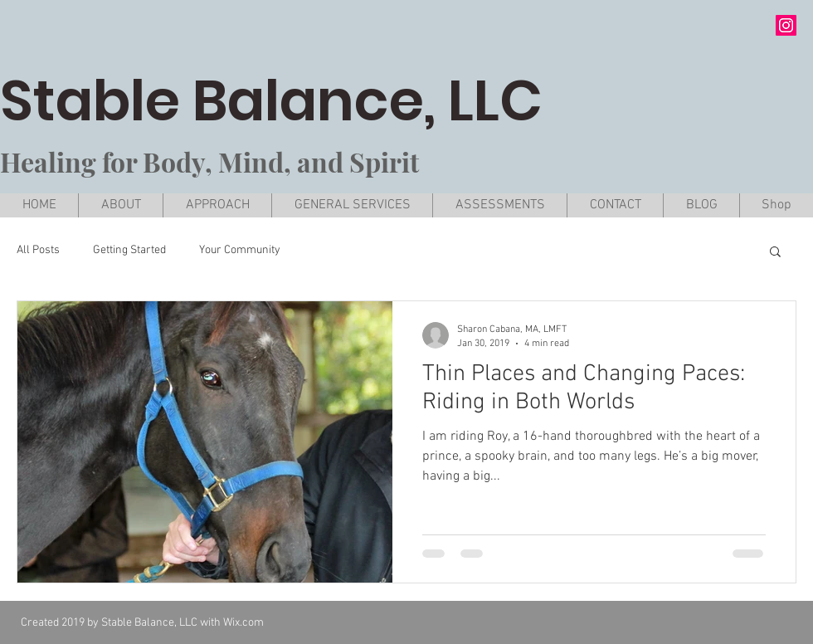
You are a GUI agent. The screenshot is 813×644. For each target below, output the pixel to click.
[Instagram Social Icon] (786, 25)
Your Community (240, 250)
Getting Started (129, 250)
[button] (775, 253)
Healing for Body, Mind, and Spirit (209, 161)
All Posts (38, 250)
